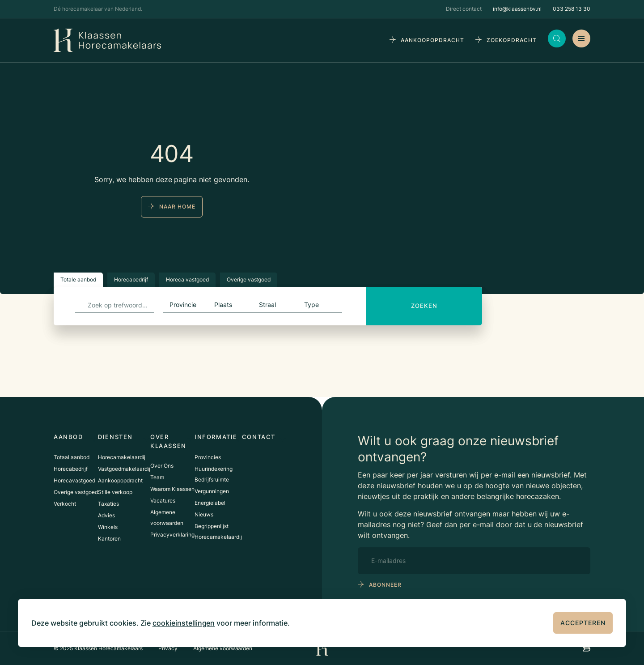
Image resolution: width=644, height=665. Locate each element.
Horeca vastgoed (187, 279)
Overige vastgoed (249, 279)
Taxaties (108, 504)
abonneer (385, 585)
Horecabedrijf (131, 279)
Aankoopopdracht (120, 480)
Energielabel (210, 503)
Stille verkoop (115, 492)
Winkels (108, 527)
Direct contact (464, 9)
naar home (177, 207)
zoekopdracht (512, 40)
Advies (106, 515)
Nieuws (204, 514)
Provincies (208, 457)
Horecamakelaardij (122, 457)
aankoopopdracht (432, 40)
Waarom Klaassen (172, 489)
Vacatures (163, 501)
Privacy (168, 648)
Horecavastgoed (74, 480)
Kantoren (109, 539)
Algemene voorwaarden (223, 648)
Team (157, 477)
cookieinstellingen (184, 623)
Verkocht (65, 504)
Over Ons (162, 466)
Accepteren (583, 623)
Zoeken (424, 306)
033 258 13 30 (572, 9)
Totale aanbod (78, 279)
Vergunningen (212, 491)
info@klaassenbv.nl (517, 9)
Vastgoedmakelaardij (124, 469)
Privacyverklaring (172, 535)
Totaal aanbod (72, 457)
